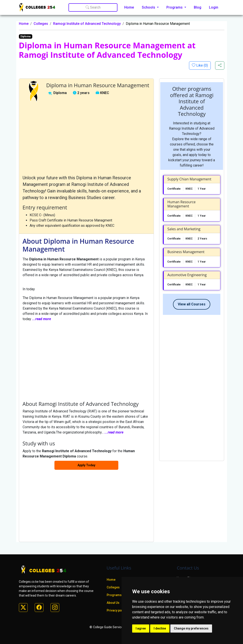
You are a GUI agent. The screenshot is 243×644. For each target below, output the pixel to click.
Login (214, 7)
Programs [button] (175, 7)
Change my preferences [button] (191, 628)
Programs (114, 595)
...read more (41, 319)
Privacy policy (117, 610)
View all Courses (192, 304)
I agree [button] (141, 628)
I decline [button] (160, 628)
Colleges (41, 24)
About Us (113, 603)
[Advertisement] (86, 138)
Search (93, 7)
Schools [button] (149, 7)
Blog (198, 7)
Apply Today (86, 465)
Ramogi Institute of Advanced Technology (87, 24)
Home (129, 7)
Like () (202, 65)
